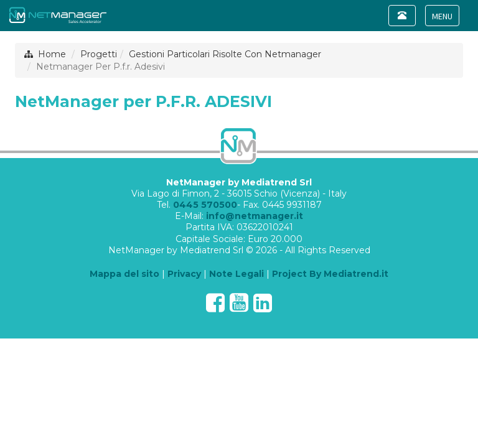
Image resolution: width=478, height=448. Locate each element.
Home (52, 54)
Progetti (99, 54)
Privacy (184, 274)
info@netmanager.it (255, 216)
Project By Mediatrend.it (330, 274)
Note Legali (237, 274)
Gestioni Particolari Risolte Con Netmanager (225, 54)
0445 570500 (205, 205)
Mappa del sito (124, 274)
